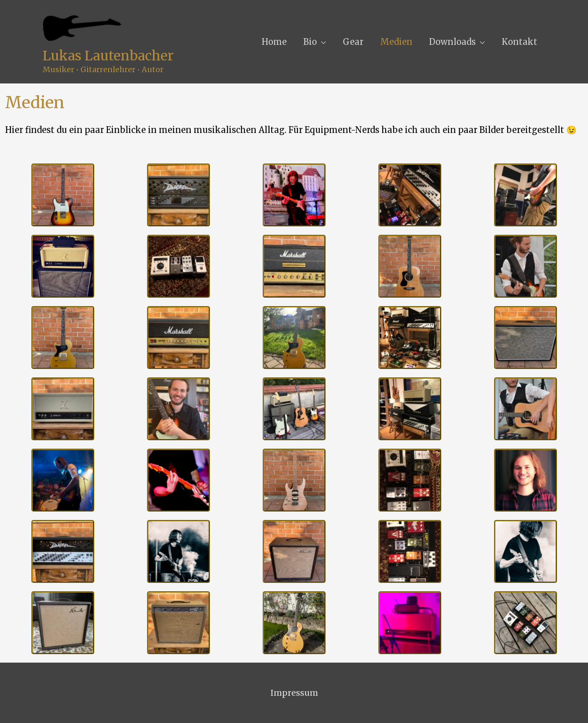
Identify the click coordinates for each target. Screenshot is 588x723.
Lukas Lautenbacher (108, 56)
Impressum (294, 693)
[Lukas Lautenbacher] (83, 27)
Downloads (452, 42)
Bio (310, 42)
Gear (353, 42)
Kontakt (519, 42)
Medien (396, 42)
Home (274, 42)
